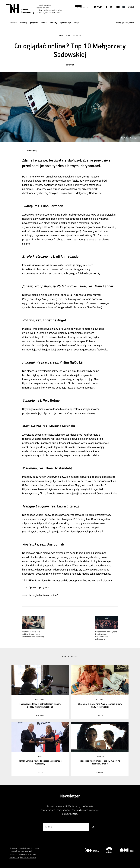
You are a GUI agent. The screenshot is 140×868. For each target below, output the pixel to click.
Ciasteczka (14, 857)
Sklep (76, 23)
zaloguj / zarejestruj (125, 23)
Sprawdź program (39, 587)
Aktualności (65, 36)
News (79, 36)
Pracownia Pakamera (27, 855)
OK (93, 827)
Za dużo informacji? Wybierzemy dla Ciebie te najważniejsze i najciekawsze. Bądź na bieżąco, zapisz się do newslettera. (70, 810)
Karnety (24, 23)
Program (34, 23)
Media (44, 23)
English (131, 7)
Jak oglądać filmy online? (43, 595)
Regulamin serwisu (28, 857)
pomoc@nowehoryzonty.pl (21, 851)
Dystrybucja (65, 23)
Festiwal (14, 23)
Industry (53, 23)
